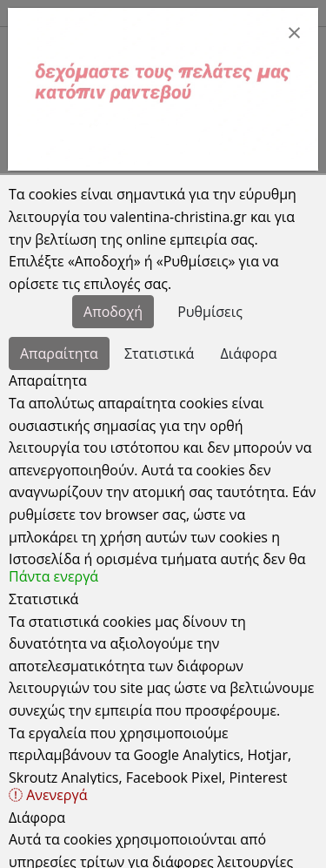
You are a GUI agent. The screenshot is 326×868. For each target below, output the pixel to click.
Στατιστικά (159, 353)
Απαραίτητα (59, 353)
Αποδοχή (113, 312)
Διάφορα (249, 353)
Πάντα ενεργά (53, 576)
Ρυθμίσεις (210, 312)
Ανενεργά (48, 795)
